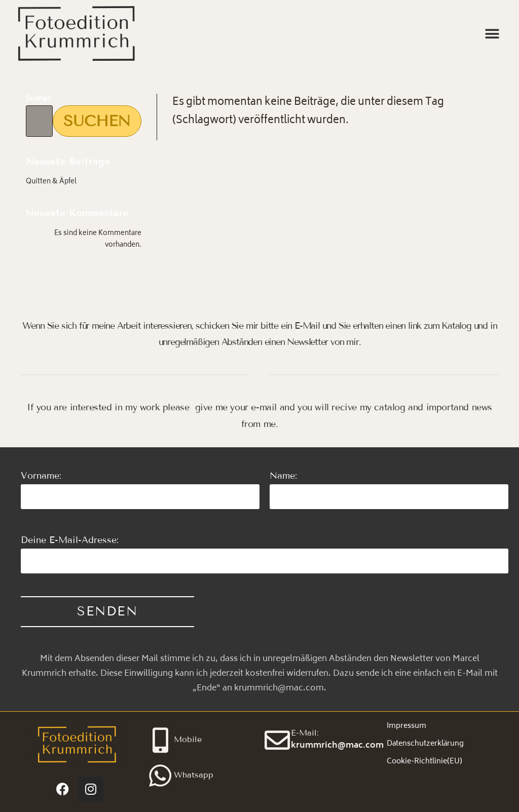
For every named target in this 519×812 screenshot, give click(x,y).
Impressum (406, 726)
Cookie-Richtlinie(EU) (424, 762)
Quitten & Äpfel (51, 182)
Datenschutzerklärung (425, 744)
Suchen (39, 100)
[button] (492, 34)
